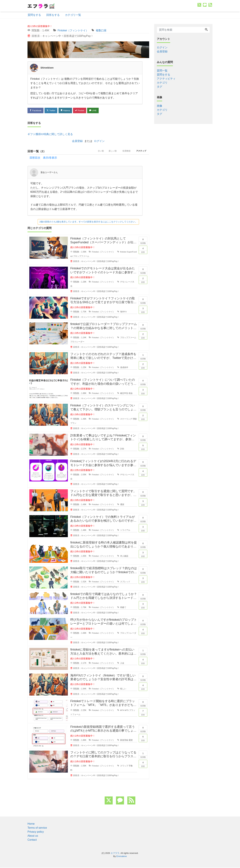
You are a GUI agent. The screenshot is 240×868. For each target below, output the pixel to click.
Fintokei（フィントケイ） (73, 30)
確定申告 (124, 394)
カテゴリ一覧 (73, 15)
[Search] (206, 30)
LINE (96, 110)
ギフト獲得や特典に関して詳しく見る (50, 134)
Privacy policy (36, 832)
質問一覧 (162, 71)
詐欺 (122, 449)
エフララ (115, 853)
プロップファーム (81, 256)
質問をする (34, 15)
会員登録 (77, 141)
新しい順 (110, 152)
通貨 (122, 505)
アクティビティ (166, 79)
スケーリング (126, 419)
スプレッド (125, 582)
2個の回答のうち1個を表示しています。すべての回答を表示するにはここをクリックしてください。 (88, 222)
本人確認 (124, 556)
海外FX (123, 312)
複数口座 (101, 30)
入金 (122, 663)
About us (33, 836)
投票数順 (125, 152)
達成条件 (124, 368)
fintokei (123, 252)
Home (31, 824)
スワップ (124, 766)
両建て (123, 608)
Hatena (67, 110)
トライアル (125, 531)
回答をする (53, 15)
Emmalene (121, 857)
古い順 (97, 152)
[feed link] (131, 801)
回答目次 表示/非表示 (43, 158)
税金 (131, 394)
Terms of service (37, 828)
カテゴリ (162, 83)
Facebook (36, 110)
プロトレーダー (77, 342)
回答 (143, 250)
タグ (159, 87)
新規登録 (124, 740)
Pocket (82, 110)
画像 (159, 106)
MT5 (127, 711)
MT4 (122, 711)
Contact (32, 840)
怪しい (123, 689)
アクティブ (141, 152)
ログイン (99, 141)
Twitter (52, 110)
